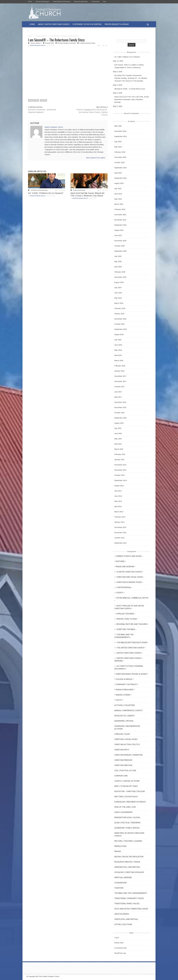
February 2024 (120, 152)
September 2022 (120, 178)
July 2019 (118, 288)
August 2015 (119, 423)
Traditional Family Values (87, 43)
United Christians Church (38, 45)
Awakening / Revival (124, 721)
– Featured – (120, 561)
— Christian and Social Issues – (129, 577)
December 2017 (120, 376)
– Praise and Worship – (125, 567)
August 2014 (119, 486)
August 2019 (119, 282)
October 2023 (119, 162)
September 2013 (120, 543)
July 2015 (118, 428)
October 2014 (119, 475)
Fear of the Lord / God (125, 807)
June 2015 (118, 433)
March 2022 (119, 204)
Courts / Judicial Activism (127, 781)
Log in (117, 937)
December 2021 (120, 215)
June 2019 (118, 293)
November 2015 (120, 407)
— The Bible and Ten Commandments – (124, 636)
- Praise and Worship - (79, 190)
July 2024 (118, 142)
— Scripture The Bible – (125, 629)
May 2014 (118, 501)
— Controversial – (123, 587)
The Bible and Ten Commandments (131, 893)
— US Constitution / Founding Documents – (129, 667)
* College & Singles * (124, 679)
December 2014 (120, 465)
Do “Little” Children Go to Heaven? (46, 193)
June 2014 (118, 496)
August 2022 (119, 183)
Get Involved (95, 2)
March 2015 (119, 449)
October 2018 (119, 324)
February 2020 (120, 272)
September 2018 (120, 329)
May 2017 (118, 397)
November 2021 (120, 220)
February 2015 (120, 454)
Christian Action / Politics (127, 744)
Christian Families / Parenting (67, 43)
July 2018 (118, 340)
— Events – (120, 593)
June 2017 (118, 392)
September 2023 (120, 168)
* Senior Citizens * (41, 36)
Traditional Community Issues (129, 898)
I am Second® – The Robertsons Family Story (56, 40)
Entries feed (119, 943)
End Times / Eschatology (126, 797)
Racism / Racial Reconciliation (129, 857)
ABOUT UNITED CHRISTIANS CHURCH (54, 24)
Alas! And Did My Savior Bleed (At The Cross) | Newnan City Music (87, 194)
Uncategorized (122, 914)
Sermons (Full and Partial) (127, 867)
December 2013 (120, 527)
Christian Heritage (123, 765)
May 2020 (118, 261)
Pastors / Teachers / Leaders (128, 841)
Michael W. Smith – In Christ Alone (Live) (130, 89)
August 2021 (119, 230)
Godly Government (124, 812)
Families (43, 100)
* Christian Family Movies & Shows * (131, 674)
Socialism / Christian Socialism (129, 872)
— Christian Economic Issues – (129, 582)
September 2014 (120, 480)
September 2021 (120, 225)
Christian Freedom (123, 760)
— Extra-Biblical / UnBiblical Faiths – (131, 599)
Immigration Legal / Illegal (127, 817)
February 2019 (120, 308)
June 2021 (118, 235)
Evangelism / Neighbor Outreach (130, 802)
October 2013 (119, 538)
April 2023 (118, 173)
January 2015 (119, 460)
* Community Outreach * (126, 684)
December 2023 (120, 157)
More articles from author (96, 158)
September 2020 (120, 251)
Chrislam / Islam (122, 734)
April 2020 (118, 267)
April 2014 (118, 506)
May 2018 (118, 350)
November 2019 (120, 277)
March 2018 (119, 360)
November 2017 (120, 381)
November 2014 (120, 470)
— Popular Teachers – (125, 614)
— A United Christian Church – (129, 572)
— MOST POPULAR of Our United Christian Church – (129, 607)
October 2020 (119, 246)
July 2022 (118, 188)
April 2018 (118, 355)
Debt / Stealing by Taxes (126, 786)
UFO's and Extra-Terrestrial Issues (131, 909)
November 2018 (120, 319)
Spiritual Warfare (123, 877)
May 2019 (118, 298)
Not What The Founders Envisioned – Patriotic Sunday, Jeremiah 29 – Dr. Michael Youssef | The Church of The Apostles (131, 78)
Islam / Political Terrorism (127, 823)
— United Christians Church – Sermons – (129, 659)
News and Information (81, 2)
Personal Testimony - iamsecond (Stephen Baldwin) (42, 111)
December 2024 (120, 131)
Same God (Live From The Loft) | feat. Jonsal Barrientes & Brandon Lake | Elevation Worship (132, 99)
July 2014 (118, 491)
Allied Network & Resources (62, 2)
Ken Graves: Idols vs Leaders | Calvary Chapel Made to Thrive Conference (129, 66)
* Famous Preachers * (125, 690)
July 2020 (118, 256)
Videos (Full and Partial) (126, 919)
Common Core (121, 776)
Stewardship (121, 883)
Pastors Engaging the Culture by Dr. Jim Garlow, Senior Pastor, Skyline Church (92, 112)
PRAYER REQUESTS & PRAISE (117, 24)
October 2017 (119, 387)
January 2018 (119, 371)
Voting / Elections (123, 924)
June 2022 (118, 194)
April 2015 (118, 444)
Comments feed (120, 948)
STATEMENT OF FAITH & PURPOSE (87, 24)
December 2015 (120, 402)
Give (105, 2)
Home (30, 2)
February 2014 (120, 517)
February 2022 (120, 209)
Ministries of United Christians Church (129, 834)
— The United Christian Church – (130, 648)
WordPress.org (120, 953)
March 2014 (119, 512)
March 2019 (119, 303)
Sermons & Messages (42, 2)
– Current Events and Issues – (129, 556)
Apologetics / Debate (124, 716)
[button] (148, 24)
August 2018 (119, 334)
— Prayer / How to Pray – (126, 619)
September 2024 (120, 136)
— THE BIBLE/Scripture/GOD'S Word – (131, 642)
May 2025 (118, 126)
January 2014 (119, 522)
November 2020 (120, 241)
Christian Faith (49, 43)
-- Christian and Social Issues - (39, 190)
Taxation (119, 888)
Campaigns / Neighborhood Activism (127, 727)
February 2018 (120, 366)
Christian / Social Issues (126, 739)
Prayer (118, 851)
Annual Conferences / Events (128, 710)
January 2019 (119, 314)
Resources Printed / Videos (127, 862)
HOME (32, 24)
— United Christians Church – (129, 653)
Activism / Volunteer (125, 705)
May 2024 (118, 147)
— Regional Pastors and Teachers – (132, 624)
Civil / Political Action (125, 770)
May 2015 (118, 439)
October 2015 (119, 413)
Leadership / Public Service (127, 828)
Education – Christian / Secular (130, 791)
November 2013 (120, 532)
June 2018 (118, 345)
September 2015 (120, 418)
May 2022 (118, 199)
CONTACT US (35, 30)
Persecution (120, 846)
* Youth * (119, 700)
